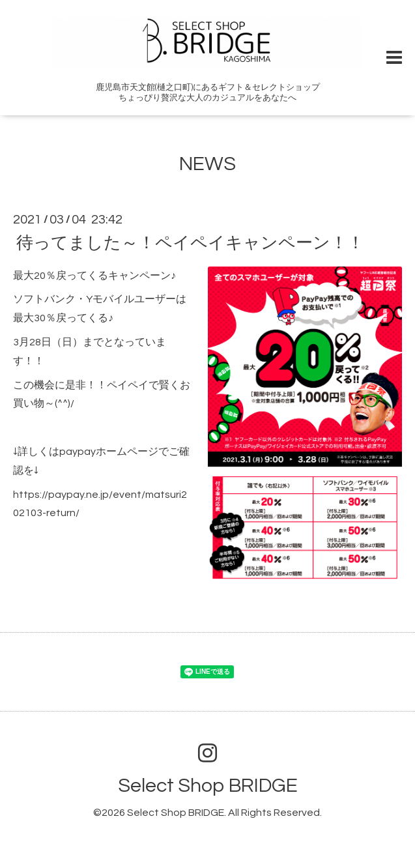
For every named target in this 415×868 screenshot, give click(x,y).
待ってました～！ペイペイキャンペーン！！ (190, 242)
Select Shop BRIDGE (208, 786)
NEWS (208, 164)
